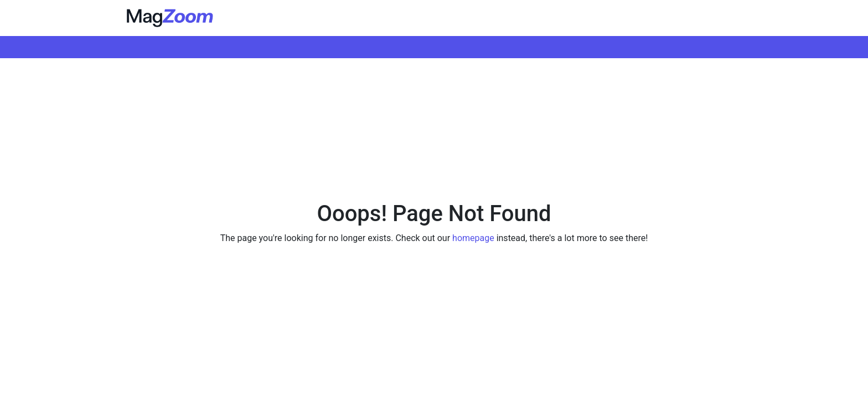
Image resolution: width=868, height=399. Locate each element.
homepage (473, 238)
